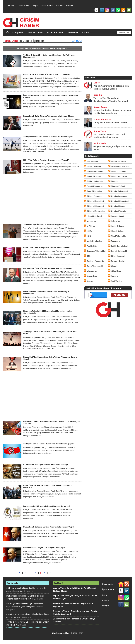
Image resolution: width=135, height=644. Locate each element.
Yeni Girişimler (35, 32)
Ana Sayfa (11, 6)
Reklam (59, 6)
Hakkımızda (24, 6)
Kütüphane (18, 32)
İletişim (70, 6)
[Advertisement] (42, 200)
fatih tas (10, 588)
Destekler (73, 32)
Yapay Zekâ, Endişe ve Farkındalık (110, 122)
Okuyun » (28, 591)
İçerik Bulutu (47, 6)
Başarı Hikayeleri (56, 32)
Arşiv (35, 6)
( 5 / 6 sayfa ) (76, 41)
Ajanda (86, 32)
